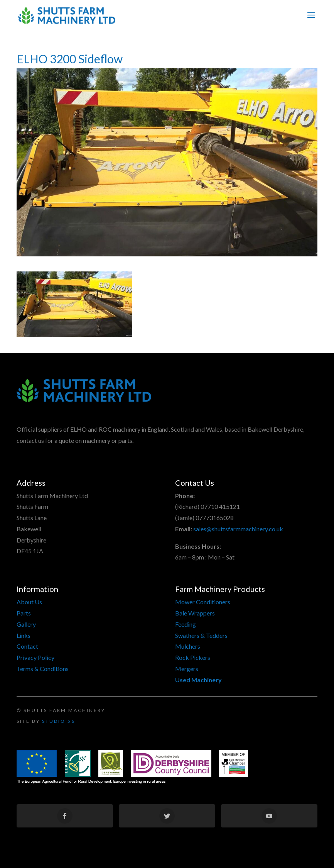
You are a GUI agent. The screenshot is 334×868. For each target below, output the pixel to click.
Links (24, 635)
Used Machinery (198, 680)
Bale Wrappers (195, 613)
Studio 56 (59, 721)
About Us (29, 602)
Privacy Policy (35, 657)
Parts (24, 613)
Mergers (187, 669)
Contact (27, 646)
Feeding (186, 624)
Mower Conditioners (203, 602)
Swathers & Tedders (201, 635)
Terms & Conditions (43, 669)
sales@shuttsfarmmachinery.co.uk (238, 529)
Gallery (26, 624)
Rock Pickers (193, 657)
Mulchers (188, 646)
